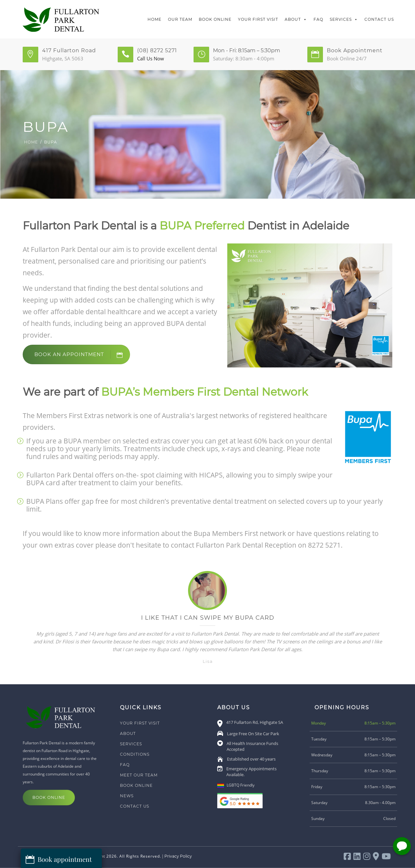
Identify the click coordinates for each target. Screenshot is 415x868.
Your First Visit (258, 19)
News (127, 796)
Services (344, 19)
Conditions (135, 754)
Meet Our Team (139, 775)
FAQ (318, 19)
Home (154, 19)
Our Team (180, 19)
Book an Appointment (82, 354)
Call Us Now (151, 58)
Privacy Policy (178, 856)
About (296, 19)
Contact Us (379, 19)
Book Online (215, 19)
